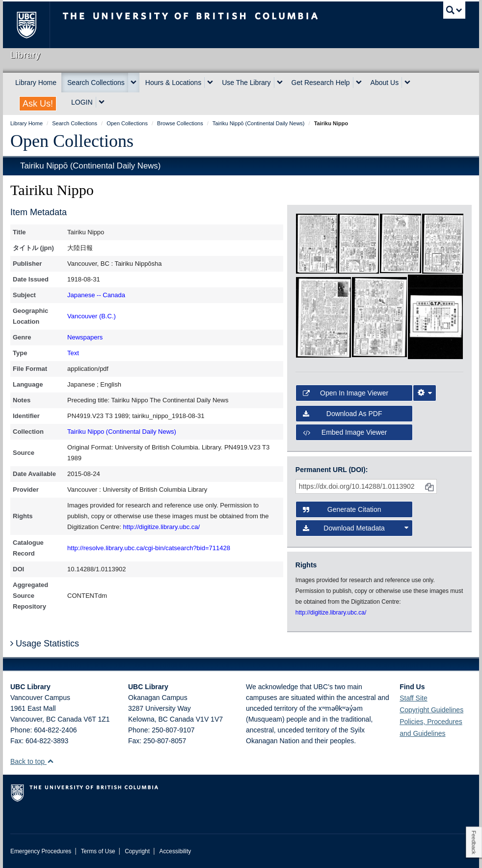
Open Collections (72, 141)
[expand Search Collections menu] (134, 83)
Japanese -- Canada (96, 295)
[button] (50, 761)
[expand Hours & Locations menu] (210, 83)
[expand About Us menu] (407, 83)
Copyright (137, 851)
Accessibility (175, 851)
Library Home (36, 83)
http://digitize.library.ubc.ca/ (162, 527)
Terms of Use (98, 851)
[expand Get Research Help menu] (359, 83)
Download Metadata (356, 528)
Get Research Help (321, 83)
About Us (385, 83)
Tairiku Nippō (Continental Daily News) (90, 166)
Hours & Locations (173, 83)
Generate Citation (342, 509)
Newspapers (85, 337)
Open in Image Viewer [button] (346, 393)
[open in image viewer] (317, 243)
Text (73, 353)
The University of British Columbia (34, 25)
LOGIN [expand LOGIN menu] (82, 102)
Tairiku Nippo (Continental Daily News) (122, 432)
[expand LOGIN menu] (102, 102)
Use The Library (246, 83)
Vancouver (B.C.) (92, 316)
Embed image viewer (345, 432)
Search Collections (96, 83)
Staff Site (414, 698)
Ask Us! (38, 104)
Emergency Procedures (41, 851)
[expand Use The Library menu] (280, 83)
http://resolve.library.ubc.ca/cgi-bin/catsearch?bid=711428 (149, 548)
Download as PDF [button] (343, 414)
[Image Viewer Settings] (425, 393)
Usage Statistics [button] (45, 644)
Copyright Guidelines (431, 710)
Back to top (32, 761)
